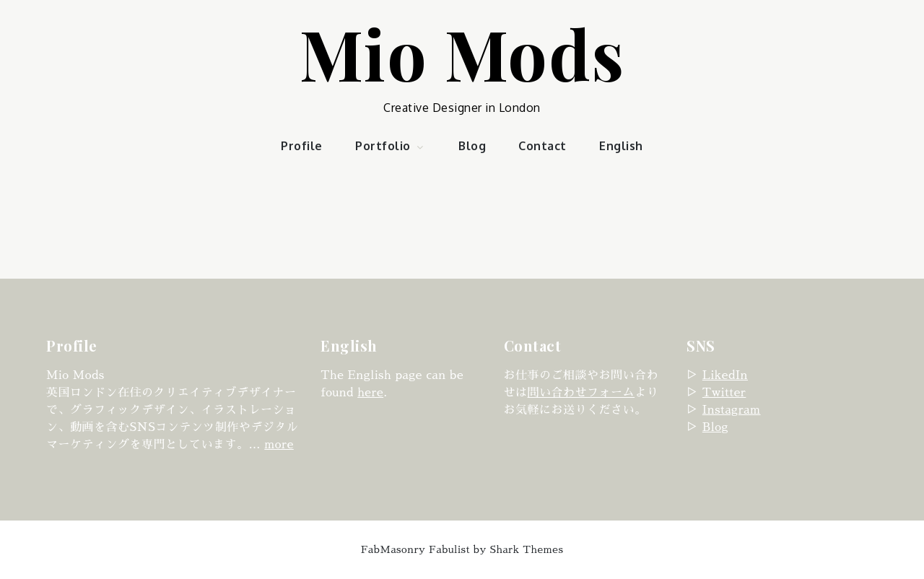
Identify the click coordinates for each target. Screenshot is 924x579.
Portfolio (391, 146)
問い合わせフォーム (581, 393)
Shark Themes (527, 549)
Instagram (732, 410)
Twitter (724, 393)
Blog (472, 146)
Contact (542, 146)
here (370, 393)
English (621, 146)
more (279, 445)
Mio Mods (462, 53)
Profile (302, 146)
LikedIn (725, 375)
